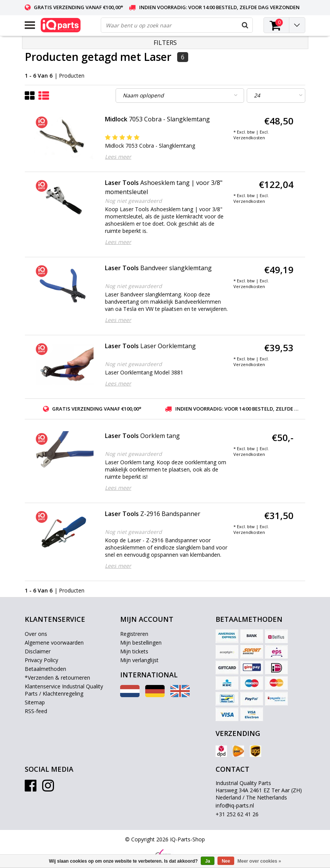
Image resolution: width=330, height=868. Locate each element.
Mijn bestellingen (141, 643)
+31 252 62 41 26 (237, 814)
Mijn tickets (134, 651)
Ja (207, 861)
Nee (226, 861)
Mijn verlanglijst (139, 660)
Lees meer (118, 157)
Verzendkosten (249, 138)
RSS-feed (36, 711)
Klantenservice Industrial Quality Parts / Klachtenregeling (64, 690)
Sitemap (35, 702)
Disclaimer (38, 651)
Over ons (36, 634)
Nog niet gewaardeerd (133, 201)
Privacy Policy (41, 660)
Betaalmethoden (45, 669)
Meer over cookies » (259, 861)
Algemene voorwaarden (54, 643)
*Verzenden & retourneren (57, 678)
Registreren (134, 634)
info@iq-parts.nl (235, 805)
